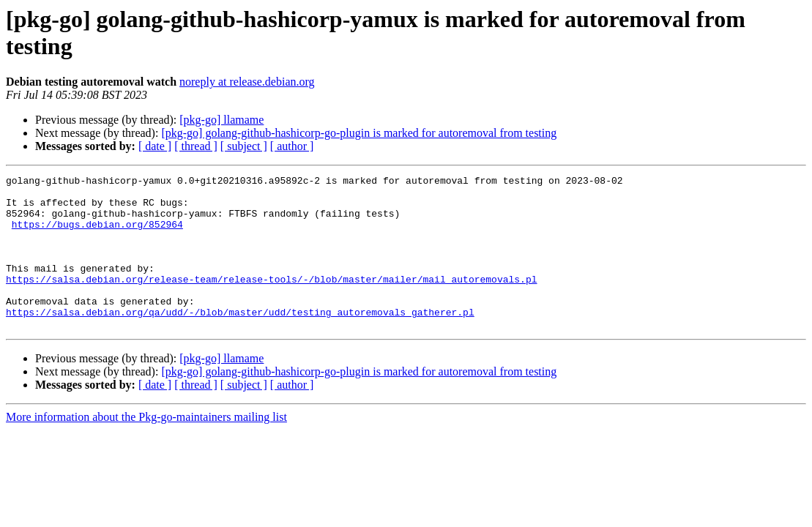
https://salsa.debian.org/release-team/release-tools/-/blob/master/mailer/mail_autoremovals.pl (271, 301)
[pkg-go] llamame (221, 120)
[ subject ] (244, 146)
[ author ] (292, 146)
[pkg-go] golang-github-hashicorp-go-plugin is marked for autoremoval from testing (359, 133)
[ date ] (155, 146)
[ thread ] (196, 146)
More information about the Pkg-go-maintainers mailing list (146, 448)
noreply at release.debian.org (247, 82)
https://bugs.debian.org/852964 (97, 235)
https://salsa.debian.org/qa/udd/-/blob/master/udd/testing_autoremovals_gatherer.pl (240, 340)
